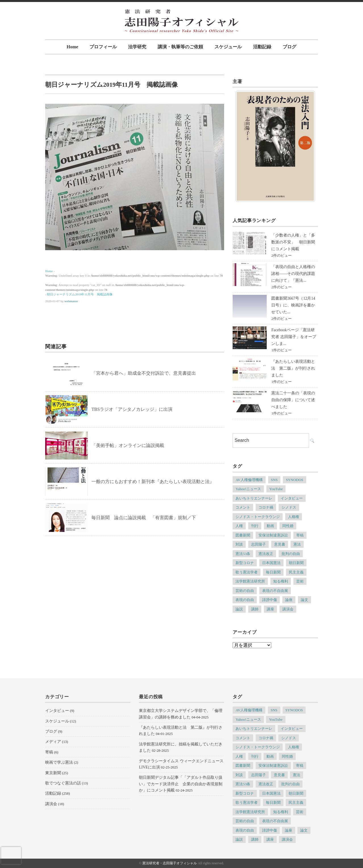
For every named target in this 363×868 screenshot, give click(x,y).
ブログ (289, 47)
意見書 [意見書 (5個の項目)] (280, 544)
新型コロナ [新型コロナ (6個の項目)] (245, 563)
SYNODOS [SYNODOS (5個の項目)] (294, 480)
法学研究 (137, 47)
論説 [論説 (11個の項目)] (239, 609)
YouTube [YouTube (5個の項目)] (276, 489)
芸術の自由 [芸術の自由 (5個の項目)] (245, 591)
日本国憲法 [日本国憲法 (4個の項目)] (271, 563)
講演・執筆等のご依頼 (180, 47)
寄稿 (49, 752)
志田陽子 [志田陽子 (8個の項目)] (258, 544)
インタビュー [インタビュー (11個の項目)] (292, 498)
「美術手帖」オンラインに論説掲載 (128, 445)
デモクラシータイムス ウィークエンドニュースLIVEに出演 (181, 764)
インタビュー (57, 711)
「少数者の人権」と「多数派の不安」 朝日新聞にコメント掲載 (293, 242)
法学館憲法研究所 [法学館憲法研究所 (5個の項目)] (250, 581)
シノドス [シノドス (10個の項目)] (289, 507)
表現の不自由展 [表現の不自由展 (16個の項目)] (275, 591)
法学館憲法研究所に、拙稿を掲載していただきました (181, 747)
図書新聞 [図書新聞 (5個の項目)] (243, 535)
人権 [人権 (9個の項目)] (239, 526)
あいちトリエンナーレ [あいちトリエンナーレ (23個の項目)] (254, 498)
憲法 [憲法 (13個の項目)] (297, 544)
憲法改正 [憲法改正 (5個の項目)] (266, 554)
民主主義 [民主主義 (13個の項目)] (296, 572)
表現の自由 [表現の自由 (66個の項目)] (245, 600)
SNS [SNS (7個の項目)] (274, 480)
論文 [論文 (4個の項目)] (304, 600)
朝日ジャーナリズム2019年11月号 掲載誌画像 (80, 294)
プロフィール (103, 47)
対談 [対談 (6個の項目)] (239, 544)
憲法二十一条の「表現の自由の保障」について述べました (293, 400)
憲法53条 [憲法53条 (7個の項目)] (243, 554)
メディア (53, 742)
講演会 (51, 804)
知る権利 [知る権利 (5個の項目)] (281, 581)
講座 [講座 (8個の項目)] (270, 609)
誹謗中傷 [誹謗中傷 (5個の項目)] (270, 600)
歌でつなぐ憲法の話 (63, 783)
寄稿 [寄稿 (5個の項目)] (300, 535)
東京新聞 (53, 773)
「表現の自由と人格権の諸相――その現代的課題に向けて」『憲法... (293, 274)
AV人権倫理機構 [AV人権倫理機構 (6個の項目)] (249, 480)
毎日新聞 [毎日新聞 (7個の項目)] (273, 572)
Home (73, 47)
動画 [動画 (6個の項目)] (270, 526)
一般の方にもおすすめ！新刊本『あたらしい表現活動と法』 (153, 481)
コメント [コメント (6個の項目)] (243, 507)
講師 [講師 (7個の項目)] (255, 609)
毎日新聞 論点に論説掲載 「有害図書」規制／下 (144, 518)
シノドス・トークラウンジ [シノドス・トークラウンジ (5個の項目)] (258, 517)
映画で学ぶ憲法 (59, 762)
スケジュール (228, 47)
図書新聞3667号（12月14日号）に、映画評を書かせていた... (293, 305)
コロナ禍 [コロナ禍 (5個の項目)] (266, 507)
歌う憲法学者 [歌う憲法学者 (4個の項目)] (247, 572)
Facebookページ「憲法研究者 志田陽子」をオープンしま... (294, 337)
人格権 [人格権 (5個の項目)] (294, 517)
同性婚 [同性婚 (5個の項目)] (288, 526)
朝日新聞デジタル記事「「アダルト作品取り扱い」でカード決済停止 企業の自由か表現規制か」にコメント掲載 (181, 784)
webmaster (71, 301)
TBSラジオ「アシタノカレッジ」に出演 (132, 409)
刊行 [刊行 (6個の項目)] (255, 526)
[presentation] (11, 855)
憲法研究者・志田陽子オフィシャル (170, 863)
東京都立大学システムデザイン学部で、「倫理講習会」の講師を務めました (181, 714)
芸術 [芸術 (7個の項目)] (300, 581)
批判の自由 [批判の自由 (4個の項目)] (291, 554)
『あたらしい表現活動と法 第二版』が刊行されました (293, 368)
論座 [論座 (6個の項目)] (289, 600)
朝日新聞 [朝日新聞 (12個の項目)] (296, 563)
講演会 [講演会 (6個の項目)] (288, 609)
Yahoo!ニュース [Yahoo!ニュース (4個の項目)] (248, 489)
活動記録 (262, 47)
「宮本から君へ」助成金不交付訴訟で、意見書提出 (144, 373)
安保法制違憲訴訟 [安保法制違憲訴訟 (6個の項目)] (273, 535)
